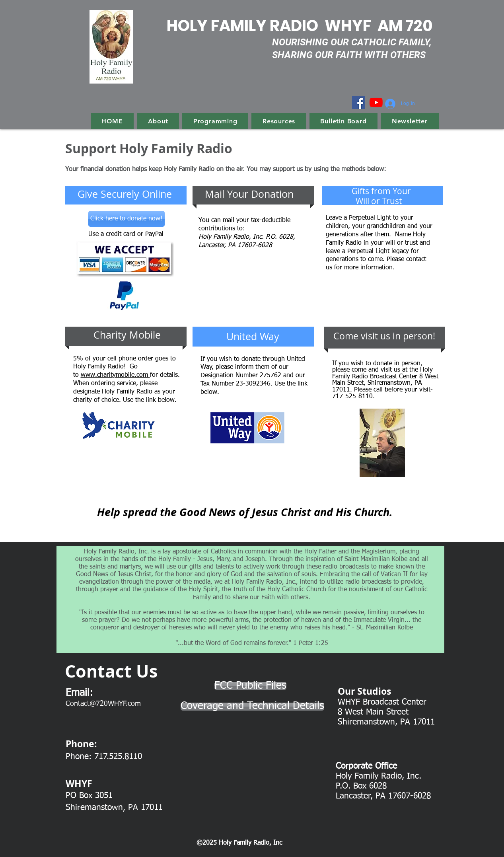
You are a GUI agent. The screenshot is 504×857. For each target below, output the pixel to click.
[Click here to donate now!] (126, 219)
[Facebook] (359, 102)
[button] (158, 121)
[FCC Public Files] (250, 686)
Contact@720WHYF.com (103, 704)
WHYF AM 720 (379, 26)
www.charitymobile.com (115, 375)
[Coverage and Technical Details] (252, 707)
